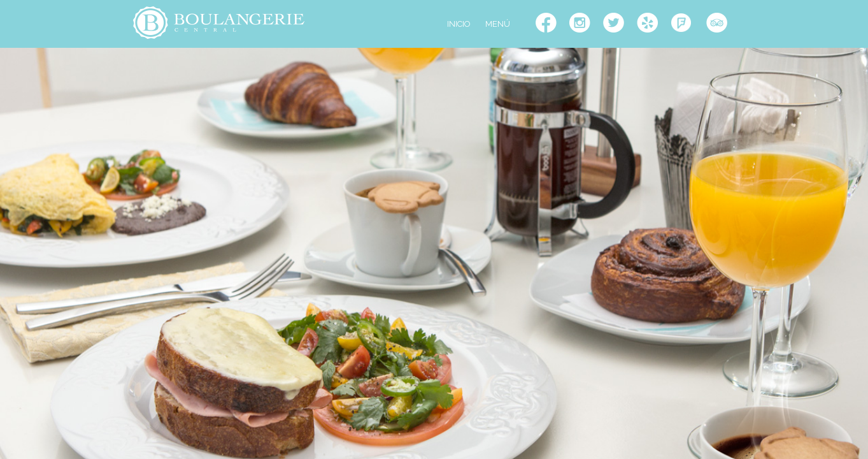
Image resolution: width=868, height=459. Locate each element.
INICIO (459, 24)
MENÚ (498, 24)
